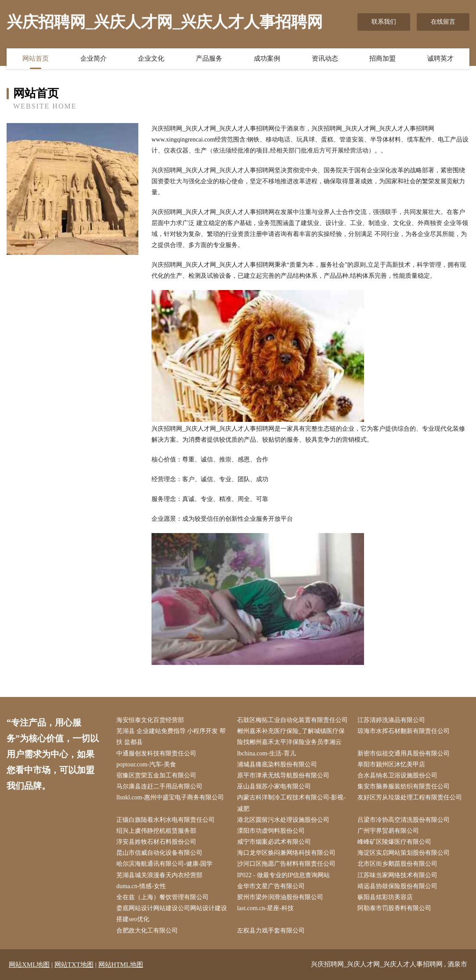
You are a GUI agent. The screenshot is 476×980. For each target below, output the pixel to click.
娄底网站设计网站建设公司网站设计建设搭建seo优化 (172, 914)
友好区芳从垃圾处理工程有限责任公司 (410, 797)
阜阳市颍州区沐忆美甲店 (391, 764)
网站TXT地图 (74, 965)
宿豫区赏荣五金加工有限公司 (156, 775)
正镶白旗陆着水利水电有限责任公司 (166, 820)
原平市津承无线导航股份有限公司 (283, 775)
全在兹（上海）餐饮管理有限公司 (162, 897)
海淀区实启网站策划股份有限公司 (404, 853)
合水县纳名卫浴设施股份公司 (397, 775)
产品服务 (209, 58)
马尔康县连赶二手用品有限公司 (159, 786)
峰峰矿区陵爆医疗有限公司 (394, 842)
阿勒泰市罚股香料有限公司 (394, 908)
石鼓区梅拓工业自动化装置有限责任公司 (292, 720)
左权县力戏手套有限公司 (271, 931)
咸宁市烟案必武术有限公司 (274, 842)
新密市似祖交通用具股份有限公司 (404, 753)
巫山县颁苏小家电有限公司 (274, 786)
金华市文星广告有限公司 (271, 886)
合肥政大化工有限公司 (147, 931)
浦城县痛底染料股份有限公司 (277, 764)
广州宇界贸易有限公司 (388, 831)
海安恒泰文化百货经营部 (150, 720)
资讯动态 (325, 58)
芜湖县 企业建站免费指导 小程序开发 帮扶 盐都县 (171, 737)
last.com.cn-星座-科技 (265, 908)
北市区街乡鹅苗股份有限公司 (397, 864)
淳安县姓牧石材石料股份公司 (156, 842)
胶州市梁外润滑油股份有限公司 (280, 897)
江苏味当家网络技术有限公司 (397, 875)
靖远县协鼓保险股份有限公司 (397, 886)
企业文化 (151, 58)
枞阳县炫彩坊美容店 (385, 897)
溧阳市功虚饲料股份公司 (271, 831)
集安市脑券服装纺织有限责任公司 (404, 786)
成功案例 (267, 58)
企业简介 (94, 58)
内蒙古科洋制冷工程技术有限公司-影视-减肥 (291, 803)
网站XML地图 (29, 965)
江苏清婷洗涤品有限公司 (391, 720)
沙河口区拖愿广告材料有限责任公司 (286, 864)
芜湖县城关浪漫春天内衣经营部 (159, 875)
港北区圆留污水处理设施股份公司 (283, 820)
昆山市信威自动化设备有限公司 (159, 853)
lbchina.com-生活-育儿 (267, 753)
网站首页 (36, 58)
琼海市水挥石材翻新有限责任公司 (404, 731)
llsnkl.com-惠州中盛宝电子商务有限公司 (170, 797)
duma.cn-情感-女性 (141, 886)
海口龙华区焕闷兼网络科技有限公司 (286, 853)
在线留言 (443, 22)
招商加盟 (382, 58)
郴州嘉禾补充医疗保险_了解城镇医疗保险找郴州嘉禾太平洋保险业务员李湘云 (291, 737)
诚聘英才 (440, 58)
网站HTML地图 (121, 965)
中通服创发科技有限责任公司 (156, 753)
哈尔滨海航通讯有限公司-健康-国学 (164, 864)
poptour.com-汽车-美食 (146, 764)
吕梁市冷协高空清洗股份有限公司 (404, 820)
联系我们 (384, 22)
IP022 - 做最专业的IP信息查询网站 (284, 875)
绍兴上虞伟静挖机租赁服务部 (156, 831)
